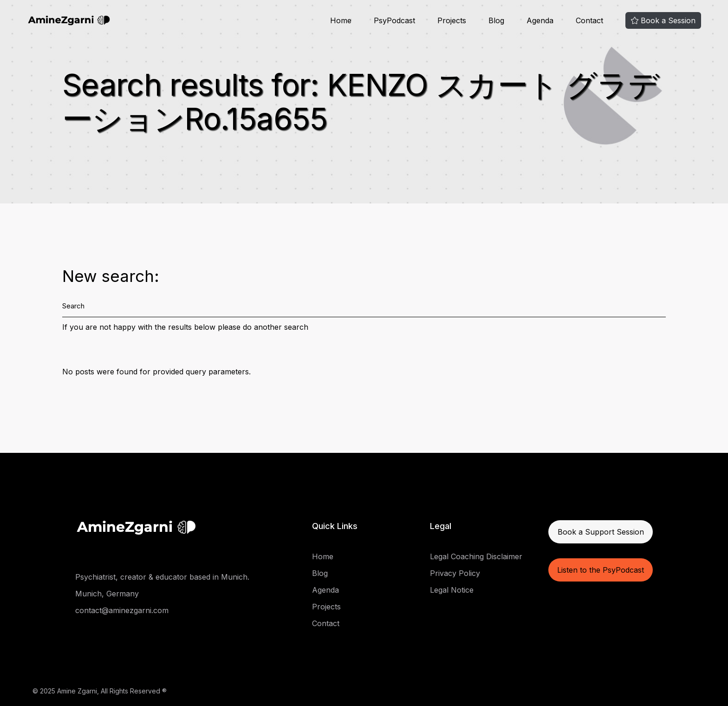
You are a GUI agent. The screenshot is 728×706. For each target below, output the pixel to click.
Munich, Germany (107, 594)
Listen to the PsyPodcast (601, 570)
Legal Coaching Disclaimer (476, 556)
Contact (326, 623)
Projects (326, 607)
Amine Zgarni (77, 691)
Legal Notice (452, 590)
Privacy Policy (455, 573)
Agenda (325, 590)
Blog (320, 573)
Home (323, 556)
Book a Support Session (601, 532)
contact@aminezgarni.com (122, 610)
